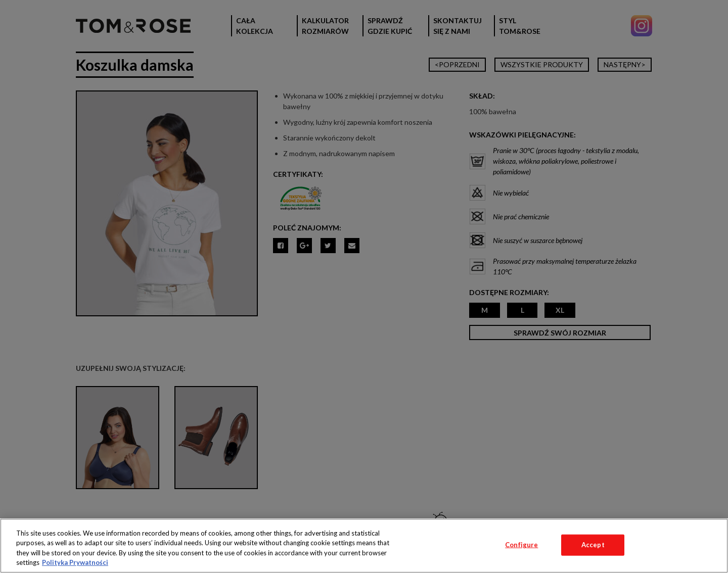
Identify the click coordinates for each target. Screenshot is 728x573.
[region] (364, 546)
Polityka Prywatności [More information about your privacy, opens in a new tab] (75, 562)
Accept (593, 545)
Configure (521, 545)
